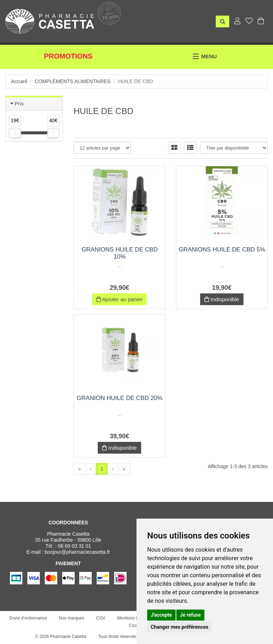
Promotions (68, 56)
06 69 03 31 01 (74, 546)
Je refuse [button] (190, 615)
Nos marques (72, 618)
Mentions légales (133, 618)
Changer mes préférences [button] (180, 627)
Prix (19, 104)
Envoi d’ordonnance (28, 618)
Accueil (19, 81)
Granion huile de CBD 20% (120, 398)
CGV (101, 618)
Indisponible (222, 299)
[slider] (15, 133)
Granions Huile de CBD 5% (222, 250)
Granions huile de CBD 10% (119, 253)
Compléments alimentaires (73, 81)
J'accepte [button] (161, 615)
